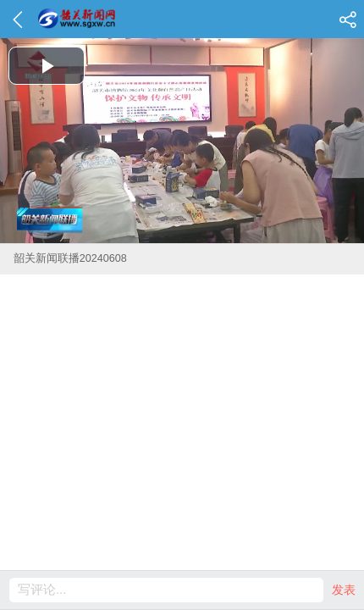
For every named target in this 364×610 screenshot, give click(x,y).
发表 (344, 590)
